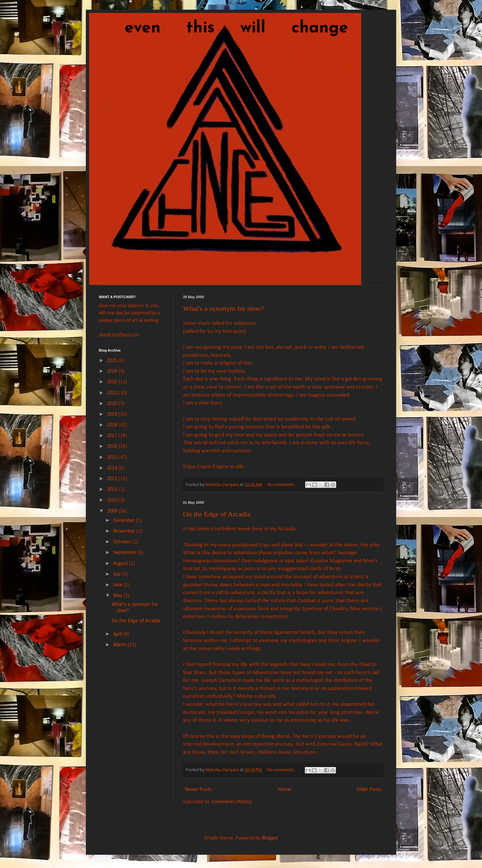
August (121, 564)
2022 (113, 393)
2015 (113, 457)
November (125, 531)
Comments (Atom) (232, 802)
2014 (113, 468)
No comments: (282, 485)
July (117, 574)
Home (284, 790)
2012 (113, 479)
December (125, 521)
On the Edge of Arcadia (217, 514)
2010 (113, 500)
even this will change (224, 28)
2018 (113, 425)
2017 (113, 436)
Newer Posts (198, 790)
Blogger (270, 838)
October (122, 542)
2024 (113, 371)
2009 (113, 511)
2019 (113, 414)
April (118, 634)
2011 (113, 490)
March (120, 645)
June (118, 585)
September (125, 553)
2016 (113, 446)
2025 (113, 361)
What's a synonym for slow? (224, 308)
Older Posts (369, 790)
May (118, 596)
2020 (113, 404)
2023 (113, 382)
